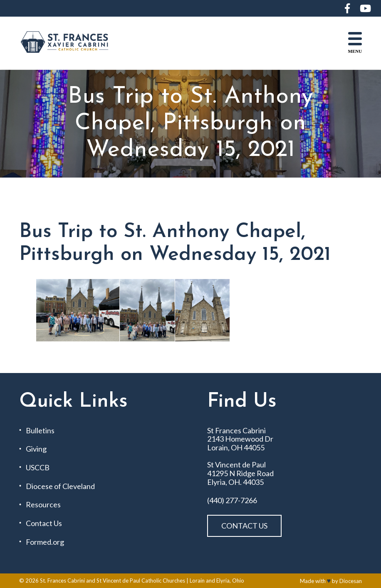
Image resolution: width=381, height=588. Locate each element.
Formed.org (45, 542)
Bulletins (40, 431)
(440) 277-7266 (232, 500)
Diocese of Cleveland (60, 486)
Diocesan (351, 581)
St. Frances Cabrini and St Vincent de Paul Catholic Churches (113, 581)
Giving (36, 449)
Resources (43, 505)
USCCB (38, 468)
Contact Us (44, 523)
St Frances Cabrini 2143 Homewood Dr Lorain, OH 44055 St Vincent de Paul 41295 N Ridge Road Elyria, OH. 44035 (240, 456)
